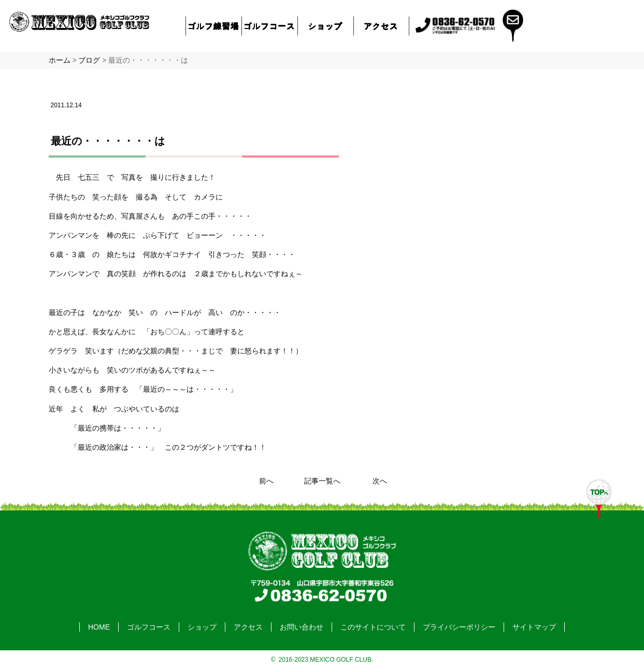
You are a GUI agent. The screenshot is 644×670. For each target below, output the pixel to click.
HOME (99, 627)
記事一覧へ (322, 481)
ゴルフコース (269, 26)
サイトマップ (534, 627)
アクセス (381, 26)
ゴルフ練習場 (213, 26)
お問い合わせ (302, 627)
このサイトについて (373, 627)
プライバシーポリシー (459, 627)
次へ (380, 481)
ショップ (325, 26)
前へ (266, 481)
